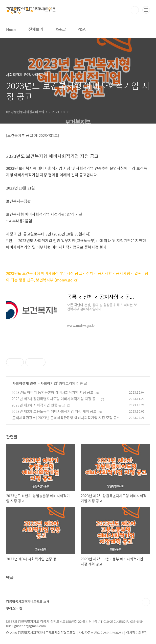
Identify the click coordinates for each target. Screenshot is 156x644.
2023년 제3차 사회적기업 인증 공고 (38, 405)
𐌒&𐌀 (82, 29)
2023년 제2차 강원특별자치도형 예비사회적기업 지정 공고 (55, 399)
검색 (135, 10)
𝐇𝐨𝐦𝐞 (11, 29)
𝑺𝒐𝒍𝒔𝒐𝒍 (61, 29)
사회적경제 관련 (24, 383)
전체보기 (36, 29)
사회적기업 (49, 383)
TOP (146, 602)
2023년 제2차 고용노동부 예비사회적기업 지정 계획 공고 (54, 411)
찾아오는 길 (14, 609)
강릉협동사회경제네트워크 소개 (28, 601)
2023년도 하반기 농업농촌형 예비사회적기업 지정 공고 (52, 392)
